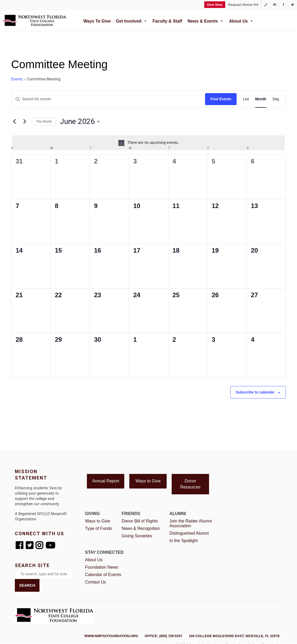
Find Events (221, 99)
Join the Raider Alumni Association (190, 523)
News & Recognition (141, 528)
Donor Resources (190, 484)
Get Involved (132, 20)
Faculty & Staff (167, 21)
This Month (44, 122)
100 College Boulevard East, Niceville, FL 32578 (234, 636)
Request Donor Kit (243, 5)
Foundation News (102, 567)
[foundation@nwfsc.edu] (275, 5)
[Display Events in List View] (246, 99)
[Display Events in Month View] (261, 99)
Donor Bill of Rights (140, 521)
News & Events (206, 20)
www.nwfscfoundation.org (111, 636)
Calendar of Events (103, 575)
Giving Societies (137, 536)
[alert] (148, 143)
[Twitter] (293, 5)
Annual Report (106, 481)
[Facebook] (284, 5)
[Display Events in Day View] (276, 99)
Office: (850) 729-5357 (163, 636)
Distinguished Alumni (189, 533)
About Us (241, 20)
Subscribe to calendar (255, 392)
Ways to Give (97, 21)
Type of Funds (98, 528)
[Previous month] (14, 122)
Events (17, 79)
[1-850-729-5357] (266, 5)
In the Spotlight (183, 541)
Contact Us (96, 582)
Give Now (215, 5)
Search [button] (27, 585)
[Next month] (25, 122)
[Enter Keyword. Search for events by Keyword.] (108, 99)
